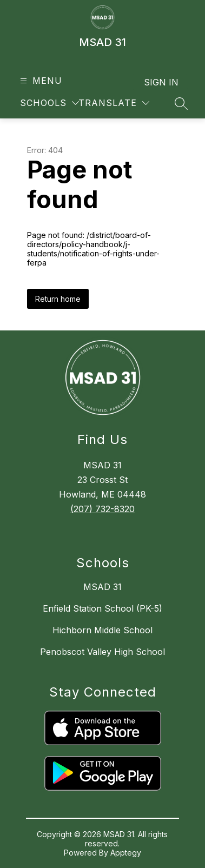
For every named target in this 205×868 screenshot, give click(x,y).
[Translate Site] (114, 103)
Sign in (161, 82)
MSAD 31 (102, 587)
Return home (58, 299)
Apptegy (126, 853)
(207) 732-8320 (102, 509)
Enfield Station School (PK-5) (102, 608)
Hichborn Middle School (102, 630)
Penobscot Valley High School (102, 652)
